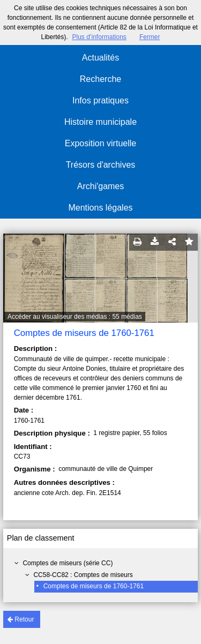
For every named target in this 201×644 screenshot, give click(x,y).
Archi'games (101, 186)
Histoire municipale (100, 122)
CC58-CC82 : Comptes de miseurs (83, 575)
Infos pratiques (100, 100)
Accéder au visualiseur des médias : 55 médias (75, 317)
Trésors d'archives (101, 165)
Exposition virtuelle (100, 143)
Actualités (100, 58)
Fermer (150, 37)
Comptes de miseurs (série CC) (68, 563)
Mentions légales (100, 208)
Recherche (100, 79)
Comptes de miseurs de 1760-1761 (94, 586)
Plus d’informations (99, 37)
